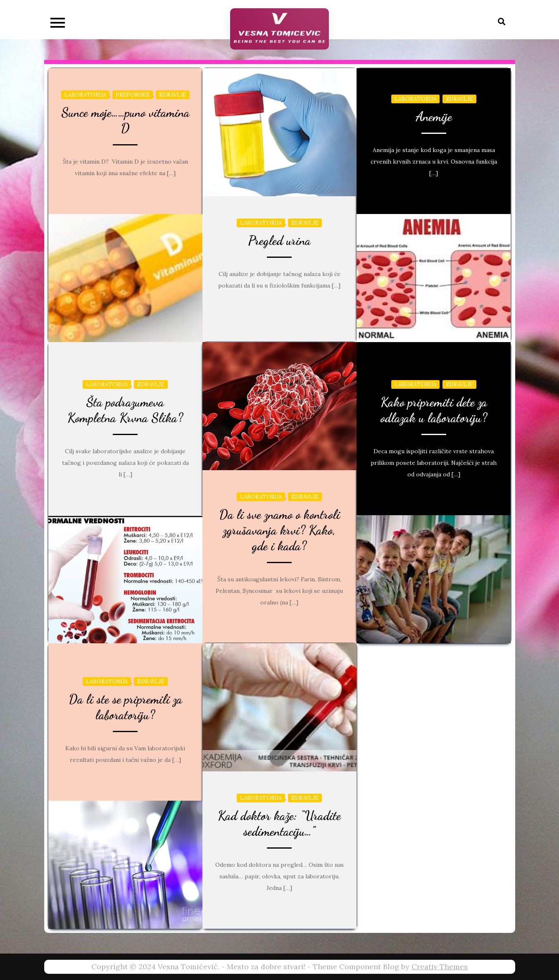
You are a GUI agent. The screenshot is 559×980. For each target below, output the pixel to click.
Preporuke (133, 95)
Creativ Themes (440, 967)
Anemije (434, 117)
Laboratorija (85, 95)
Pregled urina (279, 240)
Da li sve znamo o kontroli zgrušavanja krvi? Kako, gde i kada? (279, 530)
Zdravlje (173, 95)
